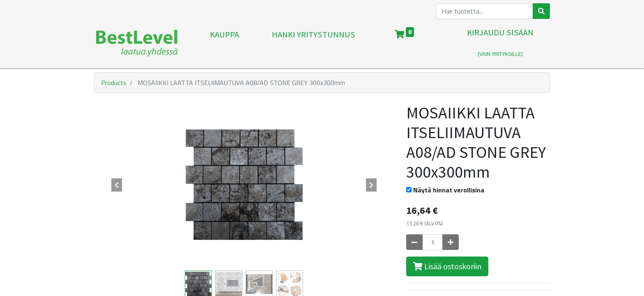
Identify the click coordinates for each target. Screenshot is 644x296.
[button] (117, 185)
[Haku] (541, 11)
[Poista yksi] (414, 242)
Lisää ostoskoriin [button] (447, 266)
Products (114, 83)
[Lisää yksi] (451, 242)
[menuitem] (224, 44)
